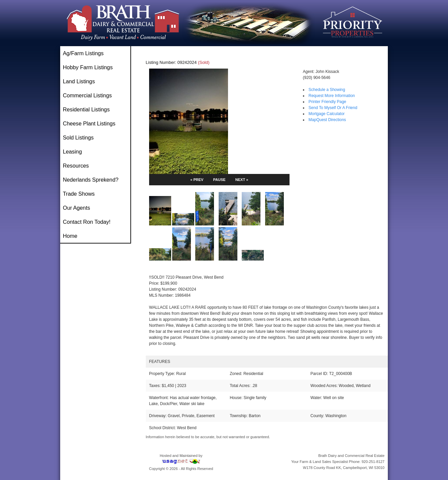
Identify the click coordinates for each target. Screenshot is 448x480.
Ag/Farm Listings (83, 53)
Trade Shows (79, 194)
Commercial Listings (87, 95)
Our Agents (76, 208)
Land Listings (79, 81)
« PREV (197, 180)
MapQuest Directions (327, 120)
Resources (76, 166)
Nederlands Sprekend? (91, 180)
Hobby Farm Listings (88, 67)
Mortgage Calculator (327, 114)
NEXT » (242, 180)
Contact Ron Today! (87, 222)
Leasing (72, 152)
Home (70, 236)
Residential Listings (86, 109)
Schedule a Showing (327, 90)
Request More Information (332, 96)
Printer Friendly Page (327, 102)
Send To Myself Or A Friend (333, 108)
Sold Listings (78, 137)
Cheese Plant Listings (89, 123)
